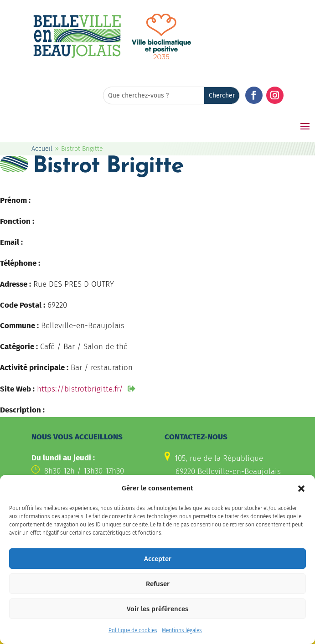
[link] (77, 57)
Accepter (158, 559)
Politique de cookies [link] (133, 631)
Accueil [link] (42, 149)
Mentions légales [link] (182, 631)
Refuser (158, 584)
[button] (301, 489)
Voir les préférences (157, 609)
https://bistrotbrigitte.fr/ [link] (80, 389)
